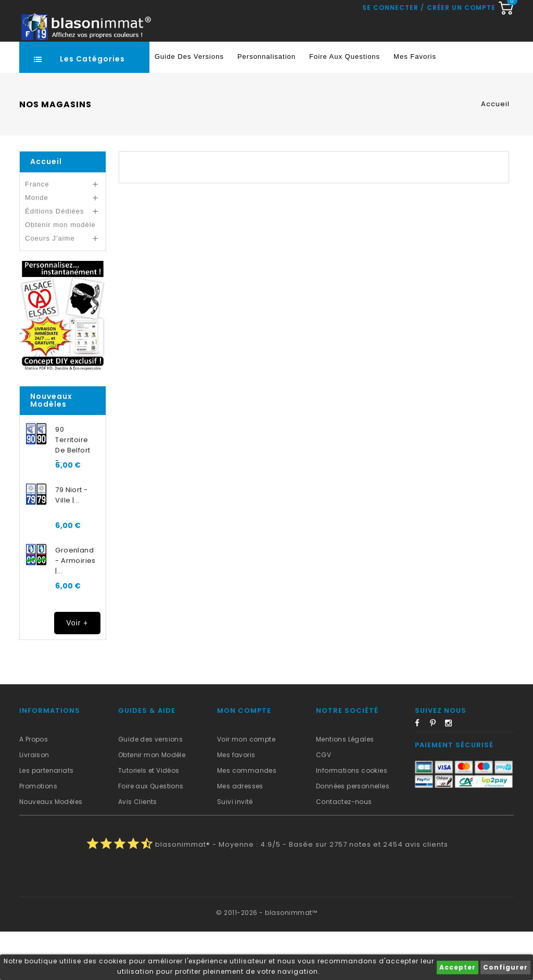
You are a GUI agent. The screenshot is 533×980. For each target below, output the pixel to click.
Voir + (77, 671)
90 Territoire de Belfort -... (73, 488)
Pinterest (437, 773)
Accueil (46, 210)
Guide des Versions (189, 105)
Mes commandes (247, 819)
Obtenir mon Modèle (152, 803)
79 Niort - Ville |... (71, 543)
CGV (323, 803)
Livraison (34, 803)
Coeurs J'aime (50, 287)
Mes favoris (415, 105)
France (37, 233)
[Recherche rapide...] (264, 60)
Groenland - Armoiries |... (75, 609)
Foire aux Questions (345, 105)
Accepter (458, 967)
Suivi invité (235, 850)
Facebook (422, 773)
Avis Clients (138, 850)
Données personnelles (353, 834)
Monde (37, 246)
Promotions (38, 834)
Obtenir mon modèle (60, 273)
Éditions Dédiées (55, 260)
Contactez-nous (344, 850)
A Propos (34, 788)
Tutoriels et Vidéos (149, 819)
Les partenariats (46, 819)
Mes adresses (240, 834)
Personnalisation (266, 105)
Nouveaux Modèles (51, 850)
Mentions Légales (345, 788)
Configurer (505, 967)
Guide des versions (150, 788)
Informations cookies (352, 819)
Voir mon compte (246, 788)
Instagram (452, 773)
